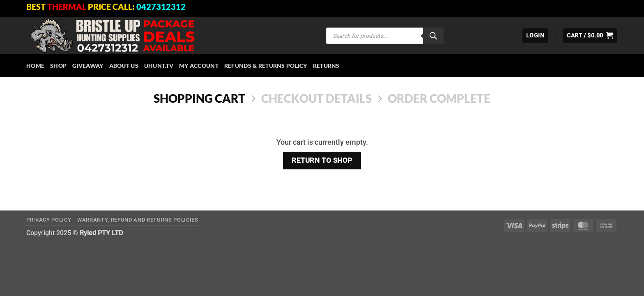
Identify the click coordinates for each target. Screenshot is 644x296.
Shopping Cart (199, 98)
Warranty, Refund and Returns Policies (138, 220)
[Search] (433, 36)
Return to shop (322, 160)
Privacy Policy (49, 220)
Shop (58, 66)
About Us (124, 66)
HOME (35, 66)
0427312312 (161, 7)
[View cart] (590, 36)
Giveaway (88, 66)
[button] (535, 36)
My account (199, 66)
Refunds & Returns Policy (266, 66)
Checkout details (316, 98)
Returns (326, 66)
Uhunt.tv (159, 66)
